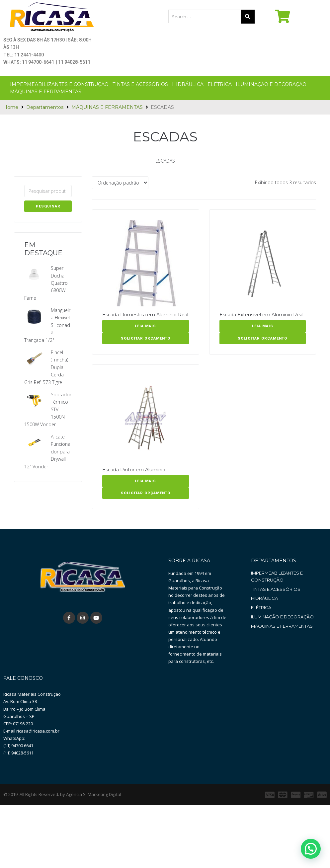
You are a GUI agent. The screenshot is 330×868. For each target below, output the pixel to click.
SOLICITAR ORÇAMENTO (146, 338)
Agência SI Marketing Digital (94, 830)
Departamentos (45, 107)
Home (11, 107)
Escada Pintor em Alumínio (134, 470)
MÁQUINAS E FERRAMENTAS (107, 107)
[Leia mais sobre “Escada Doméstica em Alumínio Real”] (146, 326)
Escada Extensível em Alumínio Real (261, 315)
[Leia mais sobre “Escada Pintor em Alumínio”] (146, 481)
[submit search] (248, 17)
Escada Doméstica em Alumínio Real (145, 315)
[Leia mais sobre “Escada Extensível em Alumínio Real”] (263, 326)
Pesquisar (48, 206)
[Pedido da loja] (120, 183)
